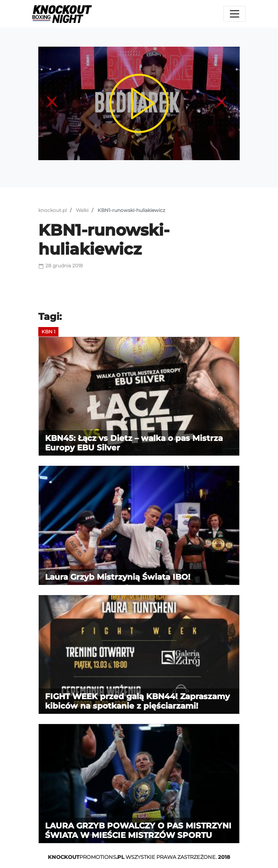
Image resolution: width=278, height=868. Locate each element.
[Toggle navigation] (235, 14)
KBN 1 (48, 332)
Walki (82, 210)
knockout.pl (53, 210)
